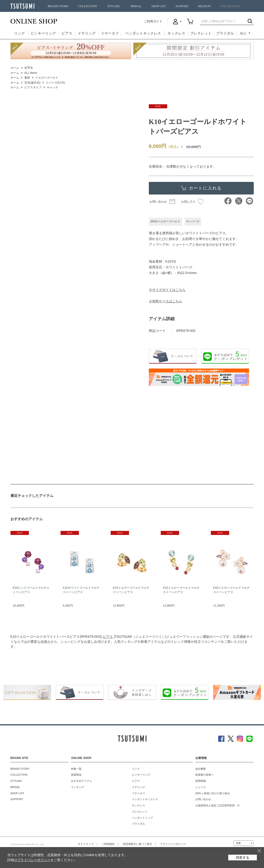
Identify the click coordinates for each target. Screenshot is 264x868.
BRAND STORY (58, 6)
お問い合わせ (158, 202)
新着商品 (76, 775)
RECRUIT (204, 6)
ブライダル (225, 33)
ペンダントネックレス (143, 33)
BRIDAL (136, 6)
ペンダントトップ (142, 818)
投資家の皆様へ (204, 775)
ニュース (201, 787)
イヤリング (87, 33)
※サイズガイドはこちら (167, 290)
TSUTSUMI (22, 6)
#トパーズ (193, 221)
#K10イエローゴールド (166, 221)
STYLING (114, 6)
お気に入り (192, 202)
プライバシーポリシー (173, 844)
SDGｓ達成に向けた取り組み (213, 793)
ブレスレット (201, 33)
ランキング (78, 787)
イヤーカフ (110, 33)
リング (19, 33)
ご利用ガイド (153, 21)
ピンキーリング (43, 33)
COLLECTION (88, 6)
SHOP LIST (158, 6)
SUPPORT (182, 6)
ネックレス (176, 33)
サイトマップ (86, 844)
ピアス (67, 33)
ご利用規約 (108, 844)
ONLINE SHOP (230, 6)
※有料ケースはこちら (166, 301)
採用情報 (201, 781)
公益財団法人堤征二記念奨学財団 (215, 805)
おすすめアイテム (82, 781)
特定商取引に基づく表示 (137, 844)
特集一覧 (76, 769)
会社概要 (201, 769)
